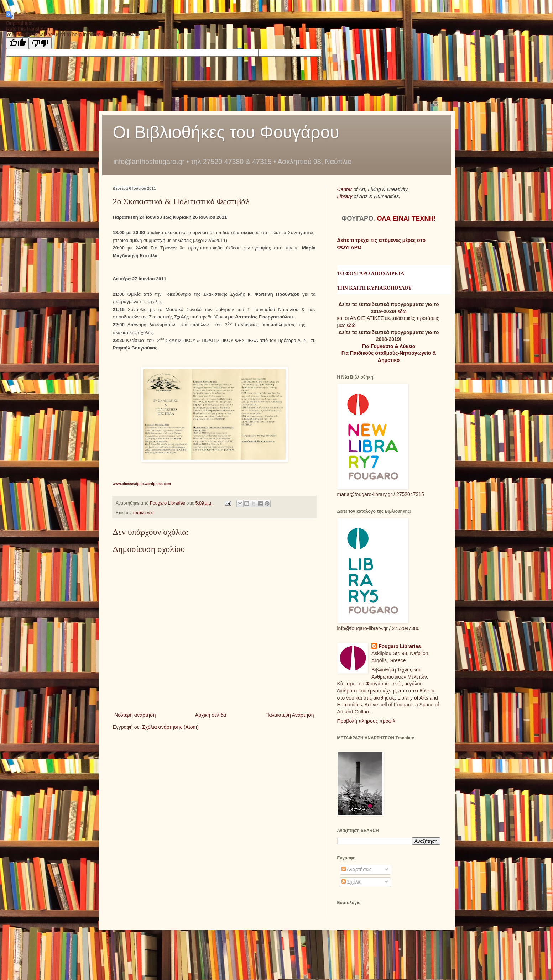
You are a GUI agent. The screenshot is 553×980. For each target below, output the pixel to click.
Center (345, 189)
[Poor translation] (40, 43)
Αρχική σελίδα (211, 715)
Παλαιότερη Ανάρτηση (289, 715)
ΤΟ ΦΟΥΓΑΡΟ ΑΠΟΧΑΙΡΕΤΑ (371, 273)
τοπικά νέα (143, 513)
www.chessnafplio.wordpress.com (142, 484)
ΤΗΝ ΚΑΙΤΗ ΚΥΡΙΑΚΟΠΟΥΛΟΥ (375, 288)
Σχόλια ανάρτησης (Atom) (170, 727)
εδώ (402, 311)
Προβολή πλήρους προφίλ (366, 721)
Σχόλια (352, 882)
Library (346, 196)
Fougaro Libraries (400, 646)
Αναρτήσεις (357, 869)
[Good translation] (17, 43)
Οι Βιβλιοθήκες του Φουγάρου (226, 132)
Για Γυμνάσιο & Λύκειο (389, 346)
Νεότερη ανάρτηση (135, 715)
